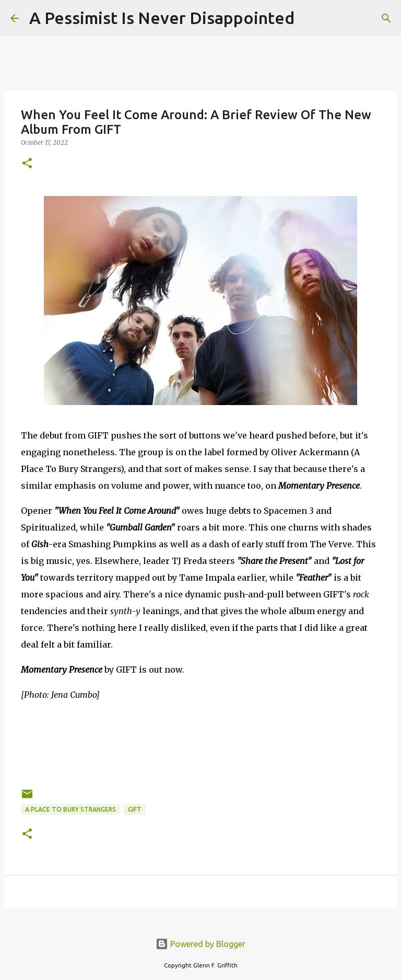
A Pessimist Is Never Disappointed (162, 18)
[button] (27, 164)
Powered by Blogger (200, 944)
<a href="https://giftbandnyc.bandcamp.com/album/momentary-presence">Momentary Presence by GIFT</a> (200, 743)
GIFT (135, 809)
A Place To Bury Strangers (70, 809)
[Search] (309, 18)
